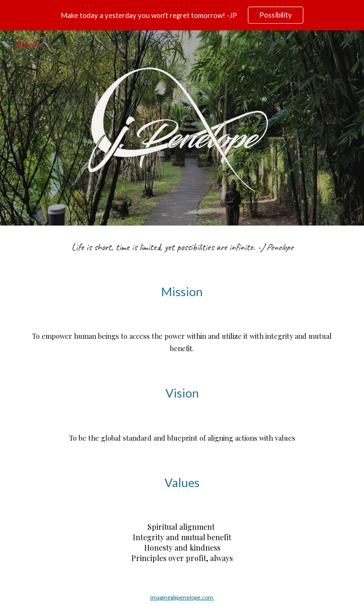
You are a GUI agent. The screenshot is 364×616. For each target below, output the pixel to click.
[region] (182, 15)
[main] (182, 247)
